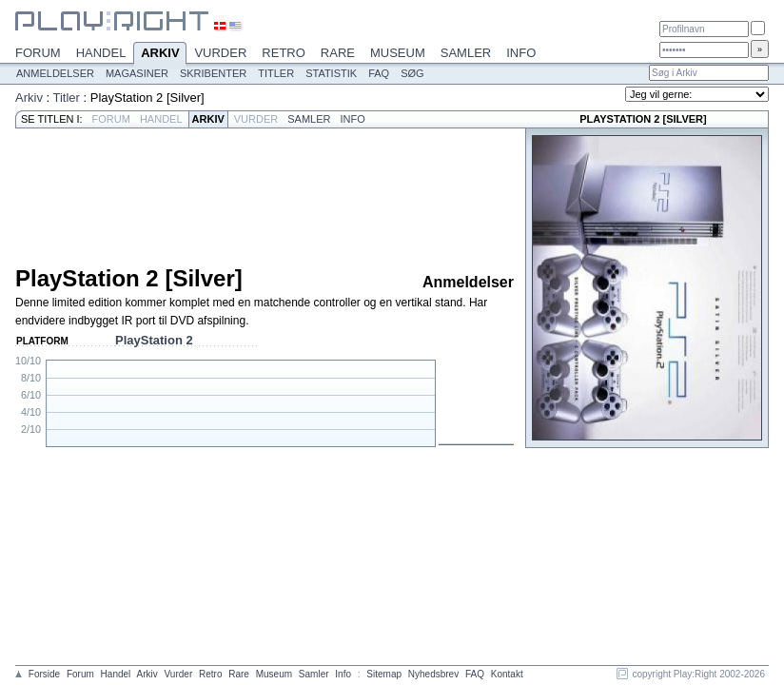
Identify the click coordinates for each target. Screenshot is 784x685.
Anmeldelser (55, 73)
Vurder (220, 53)
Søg (412, 73)
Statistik (331, 73)
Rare (338, 53)
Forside (44, 674)
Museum (398, 53)
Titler (276, 73)
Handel (101, 53)
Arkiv (160, 54)
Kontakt (507, 674)
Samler (466, 53)
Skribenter (213, 73)
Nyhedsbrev (433, 674)
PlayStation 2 (154, 340)
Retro (284, 53)
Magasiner (137, 73)
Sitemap (384, 674)
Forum (38, 53)
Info (521, 53)
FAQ (379, 73)
